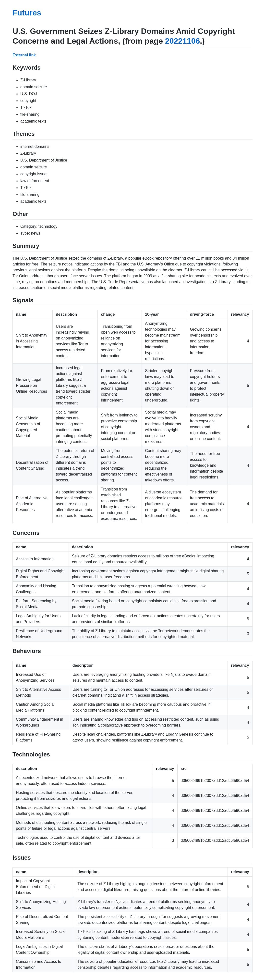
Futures (27, 13)
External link (24, 55)
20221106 (182, 41)
